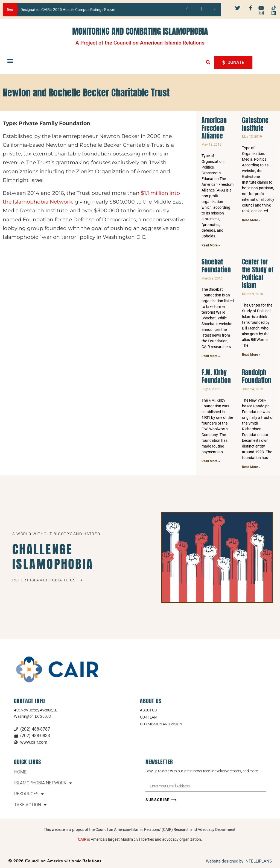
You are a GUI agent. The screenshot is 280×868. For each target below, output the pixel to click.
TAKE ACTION (30, 805)
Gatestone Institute (255, 124)
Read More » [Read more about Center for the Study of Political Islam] (251, 355)
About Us (148, 710)
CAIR (82, 839)
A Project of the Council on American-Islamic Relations (140, 43)
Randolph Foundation (257, 376)
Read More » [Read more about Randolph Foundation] (251, 467)
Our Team (149, 717)
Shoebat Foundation (216, 266)
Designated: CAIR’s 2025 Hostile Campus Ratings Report (68, 10)
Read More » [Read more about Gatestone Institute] (251, 220)
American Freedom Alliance (214, 128)
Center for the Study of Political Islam (258, 273)
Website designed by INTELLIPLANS (239, 861)
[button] (10, 61)
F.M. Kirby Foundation (216, 376)
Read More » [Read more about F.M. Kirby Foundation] (211, 461)
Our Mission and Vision (161, 724)
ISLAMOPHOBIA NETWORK (43, 783)
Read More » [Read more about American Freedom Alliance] (211, 245)
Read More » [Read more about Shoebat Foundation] (211, 356)
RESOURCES (29, 794)
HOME (20, 772)
